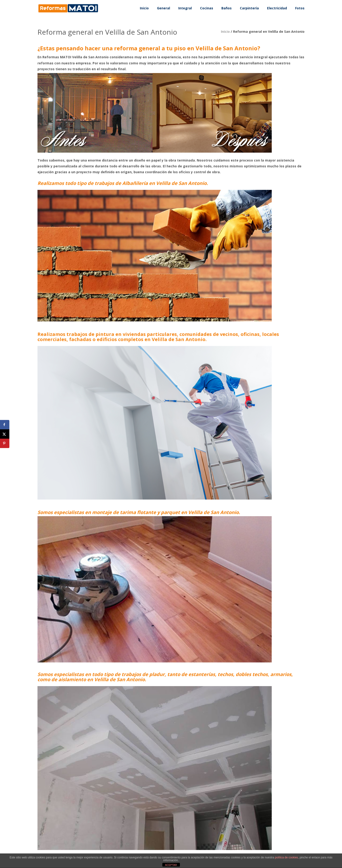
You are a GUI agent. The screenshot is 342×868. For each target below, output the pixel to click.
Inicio (225, 31)
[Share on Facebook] (5, 425)
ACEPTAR (171, 865)
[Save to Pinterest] (5, 443)
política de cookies (287, 857)
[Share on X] (5, 434)
